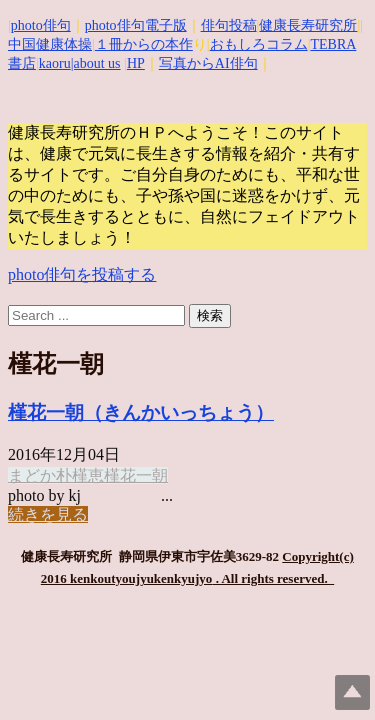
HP (136, 63)
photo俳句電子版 (136, 25)
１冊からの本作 (144, 44)
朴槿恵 (80, 475)
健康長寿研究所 (308, 25)
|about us (96, 63)
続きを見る (48, 514)
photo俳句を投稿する (82, 274)
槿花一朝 (136, 475)
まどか (32, 475)
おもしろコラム (259, 44)
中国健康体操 (50, 44)
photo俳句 (41, 25)
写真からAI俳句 (208, 63)
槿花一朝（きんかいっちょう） (141, 412)
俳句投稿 (229, 25)
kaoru (55, 63)
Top (352, 692)
